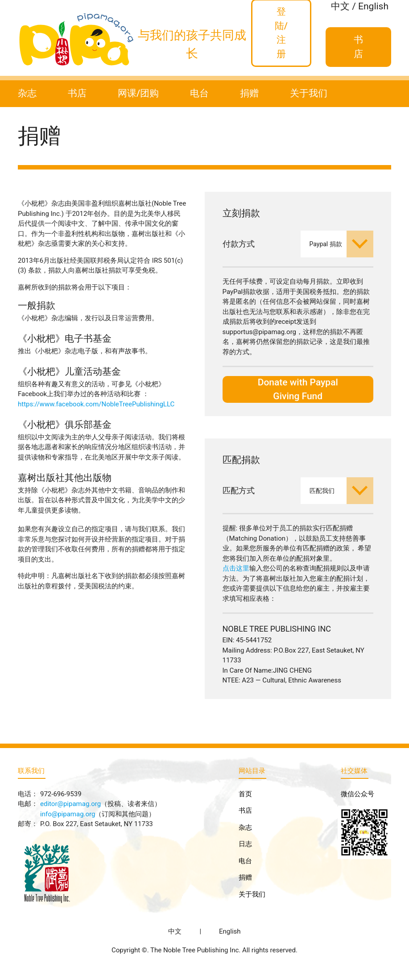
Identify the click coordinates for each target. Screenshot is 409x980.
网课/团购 (138, 93)
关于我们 (309, 93)
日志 (245, 844)
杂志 (27, 93)
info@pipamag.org (68, 814)
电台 (199, 93)
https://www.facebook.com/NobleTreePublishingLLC (96, 404)
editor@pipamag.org (70, 804)
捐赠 (249, 93)
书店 (77, 93)
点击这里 (236, 568)
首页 (245, 794)
